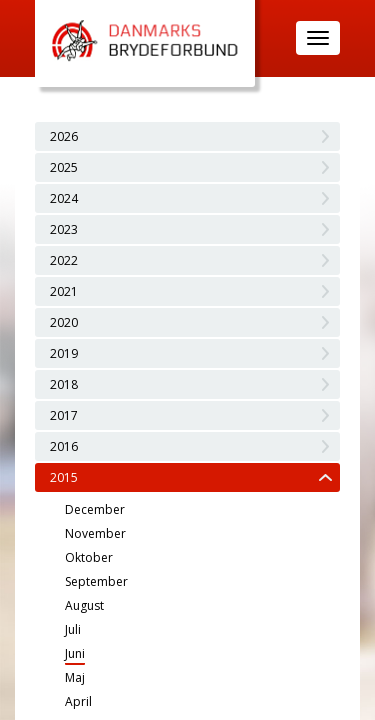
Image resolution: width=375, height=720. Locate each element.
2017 (64, 415)
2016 (64, 446)
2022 (64, 260)
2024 (64, 198)
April (78, 701)
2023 (64, 229)
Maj (75, 677)
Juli (73, 629)
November (95, 533)
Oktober (89, 557)
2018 (64, 384)
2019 (64, 353)
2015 (64, 477)
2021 (64, 291)
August (84, 605)
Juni (75, 653)
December (95, 509)
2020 (64, 322)
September (96, 581)
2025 (64, 167)
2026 (64, 136)
